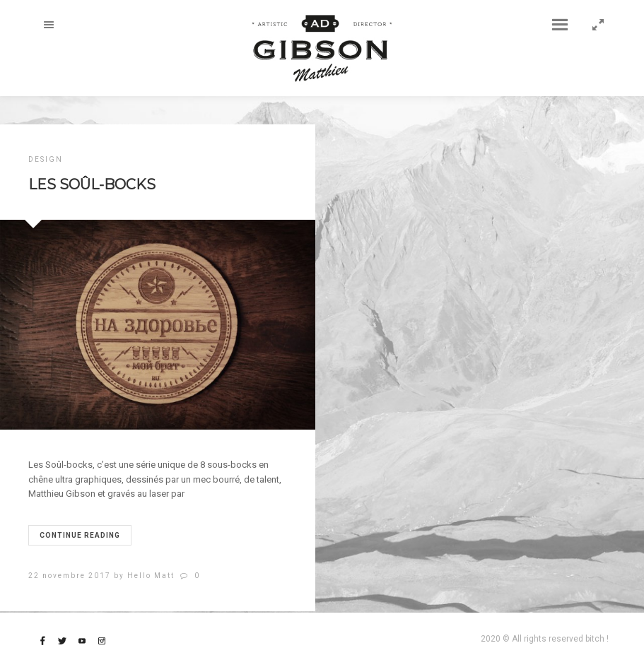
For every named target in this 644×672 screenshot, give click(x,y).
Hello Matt (151, 576)
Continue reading (80, 535)
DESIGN (46, 159)
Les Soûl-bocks (92, 184)
